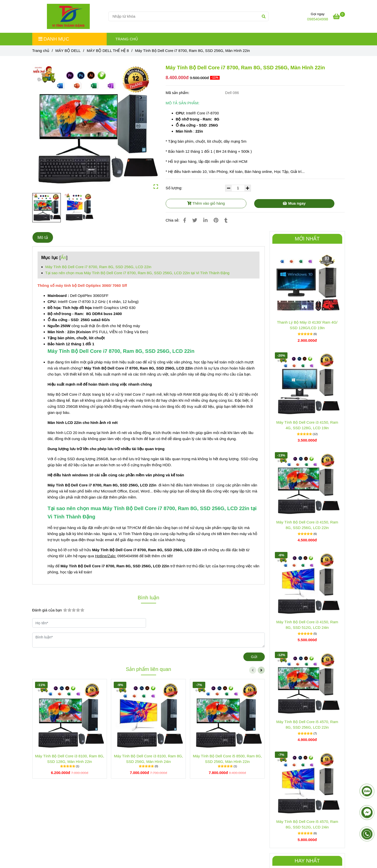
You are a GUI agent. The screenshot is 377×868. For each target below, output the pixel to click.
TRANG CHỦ (127, 39)
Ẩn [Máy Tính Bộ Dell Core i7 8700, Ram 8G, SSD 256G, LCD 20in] (64, 258)
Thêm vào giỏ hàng (206, 203)
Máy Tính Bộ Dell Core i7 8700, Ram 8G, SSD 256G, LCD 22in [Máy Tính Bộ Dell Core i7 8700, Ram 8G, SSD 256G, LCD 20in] (98, 267)
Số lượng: (175, 188)
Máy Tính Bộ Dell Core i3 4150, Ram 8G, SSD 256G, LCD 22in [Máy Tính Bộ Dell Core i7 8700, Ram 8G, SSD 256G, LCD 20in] (307, 525)
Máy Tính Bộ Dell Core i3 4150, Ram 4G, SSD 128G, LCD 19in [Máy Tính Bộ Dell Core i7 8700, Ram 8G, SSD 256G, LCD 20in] (307, 425)
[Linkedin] (205, 220)
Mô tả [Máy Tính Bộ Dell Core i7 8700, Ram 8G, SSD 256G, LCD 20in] (43, 237)
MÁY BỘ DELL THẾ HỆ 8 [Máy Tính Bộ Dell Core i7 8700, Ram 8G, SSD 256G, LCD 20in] (108, 51)
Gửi (254, 657)
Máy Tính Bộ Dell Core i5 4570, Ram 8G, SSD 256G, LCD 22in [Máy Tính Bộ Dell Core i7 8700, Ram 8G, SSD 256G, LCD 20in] (307, 724)
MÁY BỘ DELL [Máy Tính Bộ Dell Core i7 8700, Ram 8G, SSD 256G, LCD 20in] (68, 51)
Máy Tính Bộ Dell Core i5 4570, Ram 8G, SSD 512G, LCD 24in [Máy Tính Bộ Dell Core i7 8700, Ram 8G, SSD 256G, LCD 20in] (307, 824)
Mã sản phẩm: (178, 93)
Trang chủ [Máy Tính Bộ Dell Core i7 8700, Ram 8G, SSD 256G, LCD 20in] (41, 51)
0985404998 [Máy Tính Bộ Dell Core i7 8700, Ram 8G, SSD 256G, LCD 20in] (318, 19)
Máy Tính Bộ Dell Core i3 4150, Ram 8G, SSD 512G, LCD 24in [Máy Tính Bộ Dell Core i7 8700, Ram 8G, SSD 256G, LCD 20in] (307, 625)
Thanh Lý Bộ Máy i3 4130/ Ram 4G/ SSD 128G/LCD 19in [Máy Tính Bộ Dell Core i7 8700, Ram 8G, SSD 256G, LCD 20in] (307, 325)
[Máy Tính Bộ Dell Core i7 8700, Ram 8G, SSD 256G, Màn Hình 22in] (68, 16)
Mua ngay (294, 203)
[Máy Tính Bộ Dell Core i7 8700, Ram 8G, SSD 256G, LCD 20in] (339, 17)
